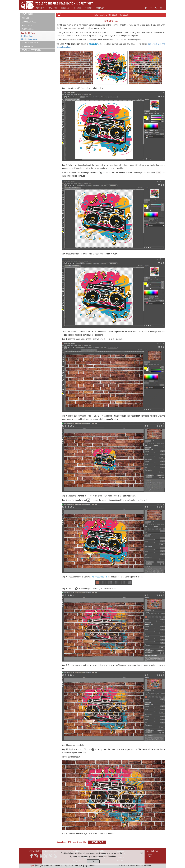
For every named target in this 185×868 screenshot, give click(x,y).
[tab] (38, 14)
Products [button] (40, 8)
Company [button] (100, 8)
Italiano (75, 866)
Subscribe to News (150, 854)
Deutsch (48, 866)
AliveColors (94, 44)
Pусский (92, 866)
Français (40, 866)
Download (53, 8)
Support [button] (89, 8)
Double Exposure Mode (31, 43)
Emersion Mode (28, 29)
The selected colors (99, 577)
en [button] (162, 8)
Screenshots (27, 47)
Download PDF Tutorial (32, 50)
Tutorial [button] (77, 8)
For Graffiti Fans (28, 33)
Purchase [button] (65, 8)
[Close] (141, 853)
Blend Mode (27, 26)
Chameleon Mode (29, 22)
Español (57, 866)
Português (66, 866)
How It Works (28, 14)
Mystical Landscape (29, 39)
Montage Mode (28, 18)
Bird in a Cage (27, 36)
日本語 (84, 866)
